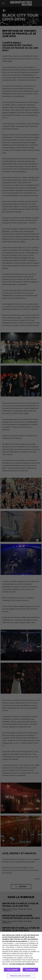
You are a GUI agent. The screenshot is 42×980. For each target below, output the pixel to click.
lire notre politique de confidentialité (22, 964)
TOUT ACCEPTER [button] (12, 970)
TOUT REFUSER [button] (30, 970)
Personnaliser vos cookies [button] (20, 976)
